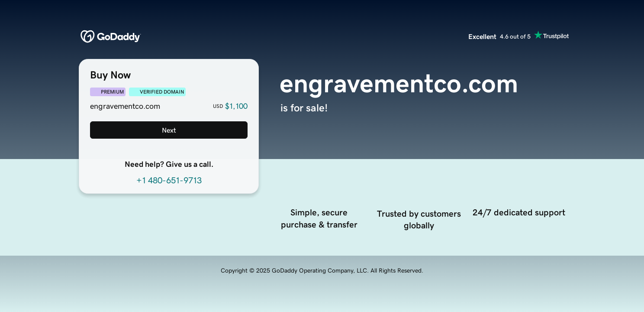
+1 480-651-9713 (169, 180)
